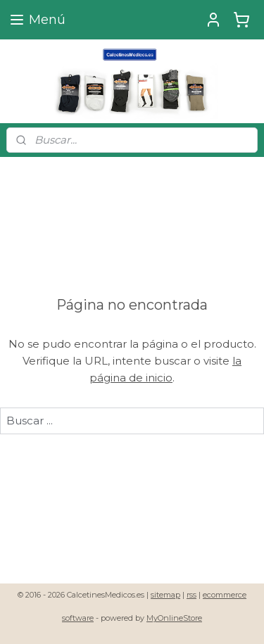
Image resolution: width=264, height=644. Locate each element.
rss (191, 595)
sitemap (165, 595)
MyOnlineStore (174, 618)
